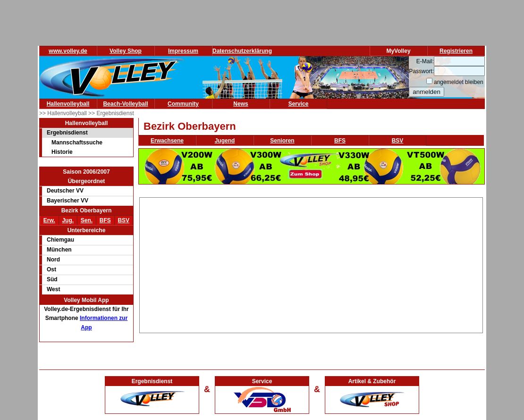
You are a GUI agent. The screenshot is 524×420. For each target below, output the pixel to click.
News (241, 104)
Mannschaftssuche (77, 143)
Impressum (183, 51)
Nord (53, 260)
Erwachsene (167, 141)
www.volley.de (68, 51)
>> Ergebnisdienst (111, 113)
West (53, 289)
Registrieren (456, 51)
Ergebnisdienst (67, 133)
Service (299, 104)
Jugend (225, 141)
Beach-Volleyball (125, 104)
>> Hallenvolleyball (64, 113)
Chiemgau (60, 240)
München (59, 250)
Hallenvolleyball (68, 104)
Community (183, 104)
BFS (105, 220)
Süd (52, 279)
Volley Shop (126, 51)
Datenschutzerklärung (242, 51)
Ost (51, 269)
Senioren (282, 141)
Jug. (68, 220)
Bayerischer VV (68, 201)
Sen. (87, 220)
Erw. (49, 220)
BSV (123, 220)
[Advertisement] (311, 264)
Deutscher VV (65, 191)
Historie (62, 152)
